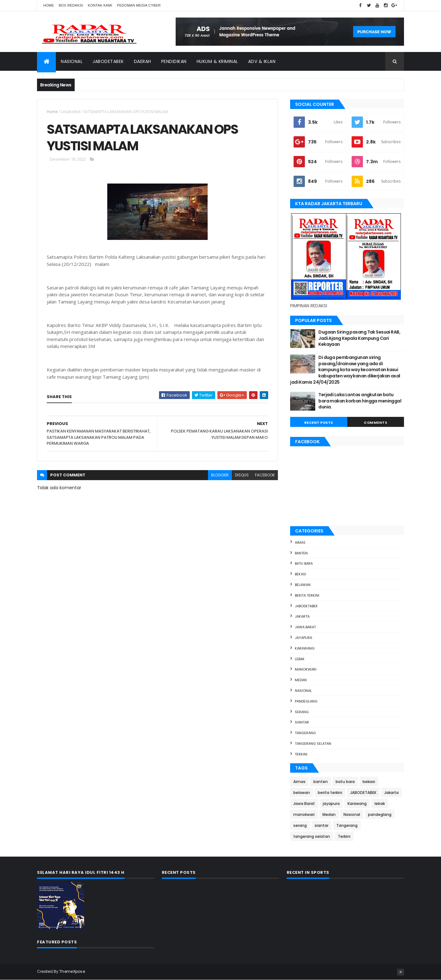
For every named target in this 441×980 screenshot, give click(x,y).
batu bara (304, 563)
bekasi (300, 574)
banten (301, 553)
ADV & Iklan (262, 61)
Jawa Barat (305, 627)
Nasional (72, 61)
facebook (265, 475)
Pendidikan (174, 61)
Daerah (143, 61)
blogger (220, 475)
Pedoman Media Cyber (139, 5)
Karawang (305, 648)
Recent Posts (319, 423)
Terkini (301, 754)
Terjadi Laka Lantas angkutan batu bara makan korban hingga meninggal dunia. (360, 401)
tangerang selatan (313, 744)
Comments (375, 423)
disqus (242, 475)
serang (302, 712)
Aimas (300, 542)
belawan (303, 585)
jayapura (303, 638)
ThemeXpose (72, 971)
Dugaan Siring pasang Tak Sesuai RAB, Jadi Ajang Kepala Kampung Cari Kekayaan (359, 338)
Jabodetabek (108, 61)
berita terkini (307, 595)
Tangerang (305, 733)
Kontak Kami (100, 5)
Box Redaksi (71, 5)
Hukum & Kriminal (217, 61)
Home (49, 5)
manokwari (306, 669)
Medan (301, 680)
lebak (300, 659)
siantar (302, 722)
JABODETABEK (306, 606)
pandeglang (306, 701)
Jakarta (302, 616)
